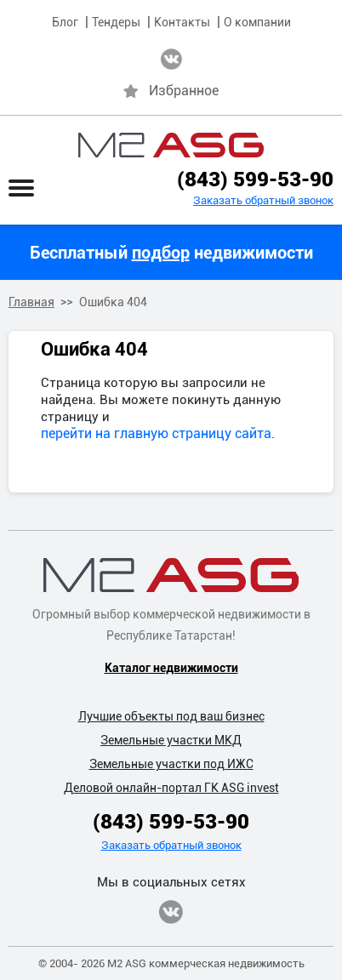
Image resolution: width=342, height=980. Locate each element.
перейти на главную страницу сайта (156, 433)
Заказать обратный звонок (263, 200)
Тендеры (116, 22)
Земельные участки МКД (171, 740)
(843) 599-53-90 (255, 179)
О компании (257, 22)
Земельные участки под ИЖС (171, 764)
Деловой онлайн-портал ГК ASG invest (171, 788)
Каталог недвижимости (171, 668)
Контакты (182, 22)
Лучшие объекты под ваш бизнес (171, 716)
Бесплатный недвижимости (171, 253)
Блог (65, 22)
